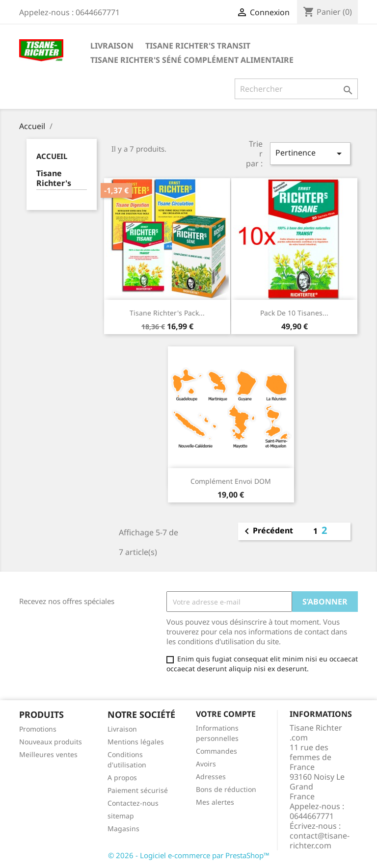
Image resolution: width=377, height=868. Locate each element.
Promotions (38, 729)
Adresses (211, 776)
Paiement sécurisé (138, 790)
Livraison (112, 46)
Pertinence (310, 153)
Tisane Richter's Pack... (167, 313)
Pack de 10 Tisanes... (294, 313)
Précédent (267, 531)
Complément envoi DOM (231, 481)
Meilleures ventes (48, 754)
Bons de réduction (226, 789)
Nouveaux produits (51, 742)
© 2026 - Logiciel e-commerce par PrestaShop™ (189, 855)
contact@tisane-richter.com (320, 841)
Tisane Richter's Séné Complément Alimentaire (192, 60)
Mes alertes (215, 802)
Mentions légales (136, 742)
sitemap (121, 816)
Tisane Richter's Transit (198, 46)
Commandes (216, 751)
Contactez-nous (133, 803)
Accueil (52, 156)
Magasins (123, 829)
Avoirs (206, 764)
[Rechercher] (296, 89)
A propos (122, 777)
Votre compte (226, 714)
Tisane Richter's (54, 178)
